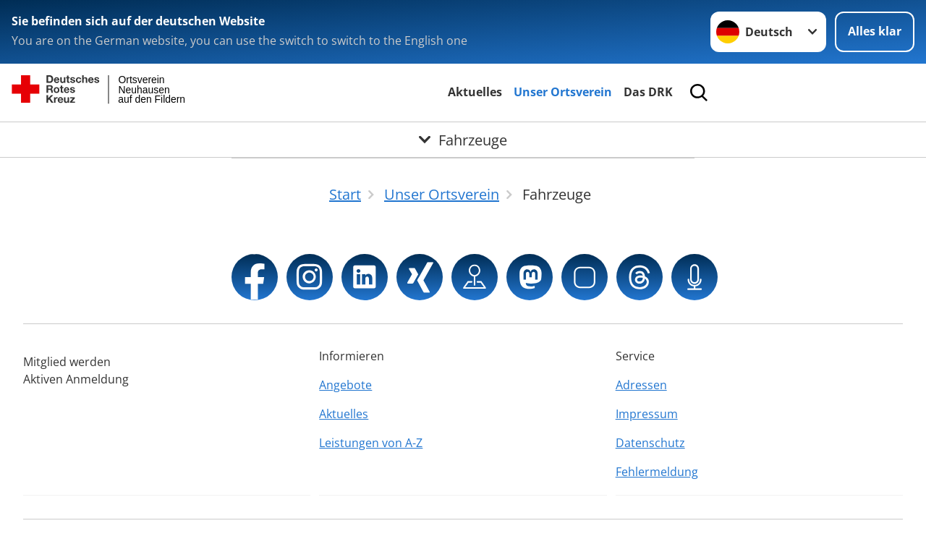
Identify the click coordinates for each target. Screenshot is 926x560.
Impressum (647, 414)
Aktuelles (475, 92)
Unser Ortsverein (563, 92)
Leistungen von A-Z (371, 443)
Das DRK (648, 92)
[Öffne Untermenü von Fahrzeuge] (463, 140)
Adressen (641, 385)
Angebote (345, 385)
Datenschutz (650, 443)
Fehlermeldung (657, 472)
